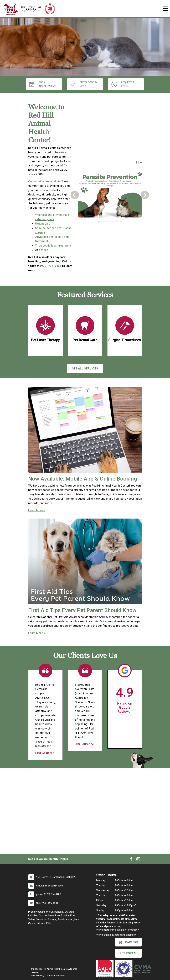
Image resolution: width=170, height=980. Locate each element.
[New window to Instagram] (138, 860)
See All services (85, 368)
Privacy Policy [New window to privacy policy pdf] (37, 976)
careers (128, 942)
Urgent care (43, 224)
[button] (137, 162)
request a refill (123, 84)
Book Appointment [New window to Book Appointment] (43, 84)
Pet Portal (128, 953)
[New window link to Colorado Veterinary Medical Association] (144, 969)
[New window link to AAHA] (106, 969)
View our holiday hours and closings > (116, 935)
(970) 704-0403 (51, 266)
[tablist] (110, 222)
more (44, 250)
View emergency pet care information (117, 930)
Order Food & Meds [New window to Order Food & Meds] (84, 84)
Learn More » (37, 510)
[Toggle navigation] (165, 9)
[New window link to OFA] (125, 969)
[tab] (99, 222)
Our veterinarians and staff (46, 181)
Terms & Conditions (55, 976)
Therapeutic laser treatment (53, 246)
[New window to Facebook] (131, 860)
